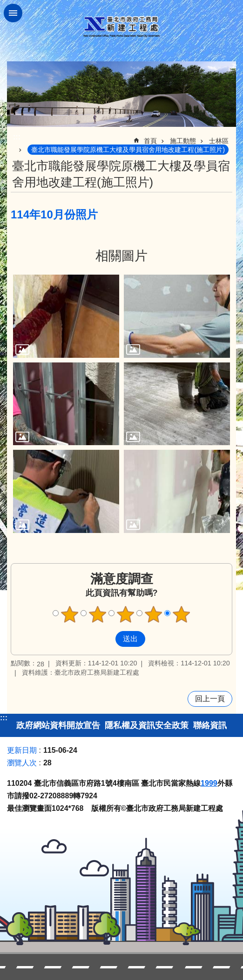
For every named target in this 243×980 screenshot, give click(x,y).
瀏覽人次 (22, 763)
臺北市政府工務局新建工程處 (121, 27)
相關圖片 (121, 256)
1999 (209, 783)
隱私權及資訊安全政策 (147, 725)
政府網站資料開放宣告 (58, 725)
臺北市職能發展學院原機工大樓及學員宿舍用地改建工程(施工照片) (128, 150)
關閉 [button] (13, 13)
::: (4, 718)
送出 (107, 639)
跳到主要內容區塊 (5, 5)
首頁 (150, 141)
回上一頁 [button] (210, 699)
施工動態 (183, 141)
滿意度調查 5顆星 (182, 614)
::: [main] (17, 137)
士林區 (219, 141)
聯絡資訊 (210, 725)
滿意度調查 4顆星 (154, 614)
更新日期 (22, 750)
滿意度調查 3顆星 (126, 614)
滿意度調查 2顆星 (98, 614)
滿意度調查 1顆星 (70, 614)
